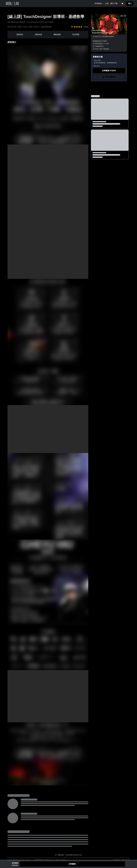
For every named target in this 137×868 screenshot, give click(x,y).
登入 (130, 3)
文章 (107, 3)
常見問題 (76, 34)
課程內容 (39, 34)
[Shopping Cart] (122, 4)
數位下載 (114, 3)
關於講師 (57, 34)
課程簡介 (20, 34)
